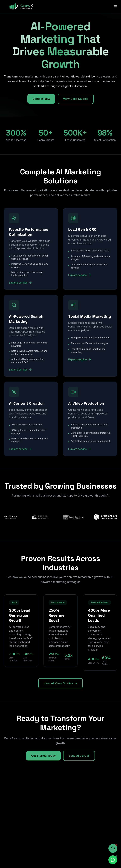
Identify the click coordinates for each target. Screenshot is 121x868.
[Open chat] (113, 848)
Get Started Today (43, 756)
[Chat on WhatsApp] (113, 860)
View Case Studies (76, 99)
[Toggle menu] (115, 6)
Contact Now (41, 99)
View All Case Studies (61, 683)
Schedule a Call (79, 756)
